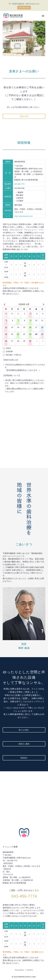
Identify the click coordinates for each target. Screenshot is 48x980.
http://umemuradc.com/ (23, 216)
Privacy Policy (19, 970)
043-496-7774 (24, 8)
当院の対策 (24, 116)
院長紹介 (24, 758)
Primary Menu (43, 16)
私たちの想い (24, 730)
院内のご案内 (24, 744)
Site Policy (30, 970)
